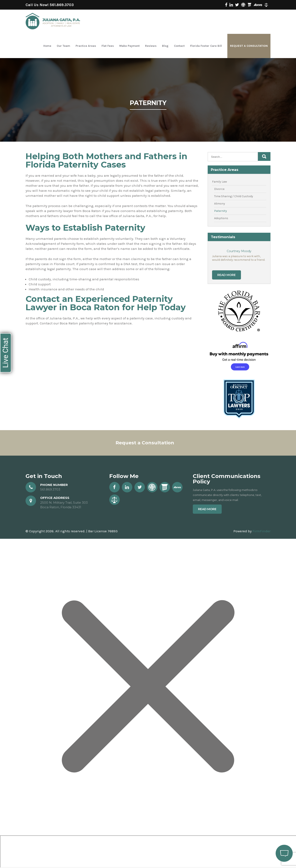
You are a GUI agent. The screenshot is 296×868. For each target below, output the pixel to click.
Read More (227, 275)
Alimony (220, 204)
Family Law (219, 182)
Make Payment (129, 46)
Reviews (151, 46)
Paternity (221, 211)
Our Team (63, 46)
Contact (179, 46)
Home (47, 46)
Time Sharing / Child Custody (234, 196)
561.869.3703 (62, 5)
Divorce (219, 189)
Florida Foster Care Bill (206, 46)
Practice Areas (86, 46)
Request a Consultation (249, 46)
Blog (165, 46)
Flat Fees (108, 46)
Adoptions (221, 218)
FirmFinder (261, 531)
